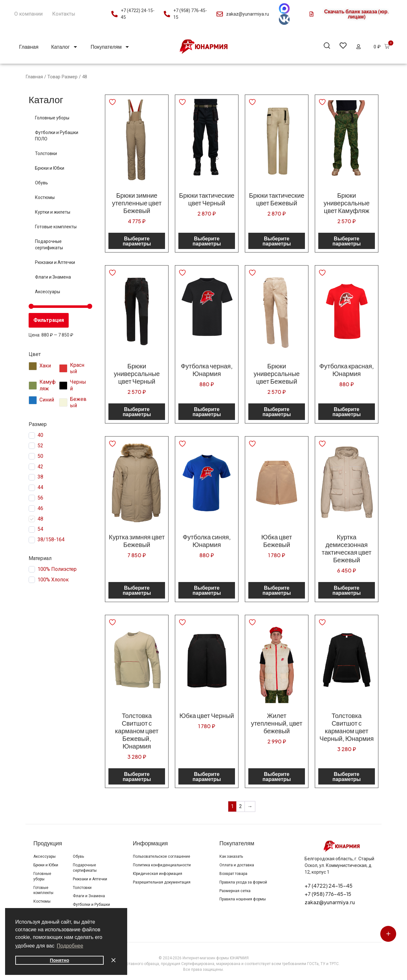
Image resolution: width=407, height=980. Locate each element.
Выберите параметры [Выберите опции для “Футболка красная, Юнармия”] (347, 412)
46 (40, 508)
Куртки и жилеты (53, 212)
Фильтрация (49, 320)
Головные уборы (52, 118)
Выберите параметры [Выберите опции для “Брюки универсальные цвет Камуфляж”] (347, 241)
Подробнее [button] (70, 946)
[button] (327, 47)
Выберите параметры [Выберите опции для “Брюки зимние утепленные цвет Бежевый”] (137, 241)
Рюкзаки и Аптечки (55, 262)
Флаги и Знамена (53, 277)
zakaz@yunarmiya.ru (330, 902)
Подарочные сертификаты (49, 245)
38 (40, 477)
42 (40, 467)
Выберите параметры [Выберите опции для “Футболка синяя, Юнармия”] (207, 590)
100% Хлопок (53, 580)
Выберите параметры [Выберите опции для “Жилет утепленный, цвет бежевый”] (277, 776)
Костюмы (45, 197)
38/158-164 (51, 540)
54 (40, 529)
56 (40, 498)
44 (40, 487)
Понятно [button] (60, 960)
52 (40, 446)
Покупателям (110, 47)
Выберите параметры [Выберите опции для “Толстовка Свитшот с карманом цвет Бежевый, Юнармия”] (137, 776)
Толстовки (46, 153)
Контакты (64, 14)
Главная (29, 47)
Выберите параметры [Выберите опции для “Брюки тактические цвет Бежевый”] (277, 241)
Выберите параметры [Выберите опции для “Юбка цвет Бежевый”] (277, 590)
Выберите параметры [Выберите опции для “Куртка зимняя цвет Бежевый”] (137, 590)
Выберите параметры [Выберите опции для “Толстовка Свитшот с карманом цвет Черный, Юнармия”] (347, 776)
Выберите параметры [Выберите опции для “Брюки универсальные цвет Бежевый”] (277, 412)
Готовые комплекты (56, 227)
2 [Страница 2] (241, 806)
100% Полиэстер (57, 569)
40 (40, 435)
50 (40, 456)
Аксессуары (48, 292)
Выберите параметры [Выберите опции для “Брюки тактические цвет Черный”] (207, 241)
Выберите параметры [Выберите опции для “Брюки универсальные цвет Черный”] (137, 412)
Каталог (65, 47)
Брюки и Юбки (50, 168)
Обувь (41, 183)
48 (40, 519)
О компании (28, 14)
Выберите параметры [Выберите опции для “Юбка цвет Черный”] (207, 776)
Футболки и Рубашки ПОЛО (57, 136)
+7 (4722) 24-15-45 (329, 886)
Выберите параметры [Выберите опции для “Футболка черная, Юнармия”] (207, 412)
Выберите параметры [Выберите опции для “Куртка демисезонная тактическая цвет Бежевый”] (347, 590)
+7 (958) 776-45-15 (328, 894)
